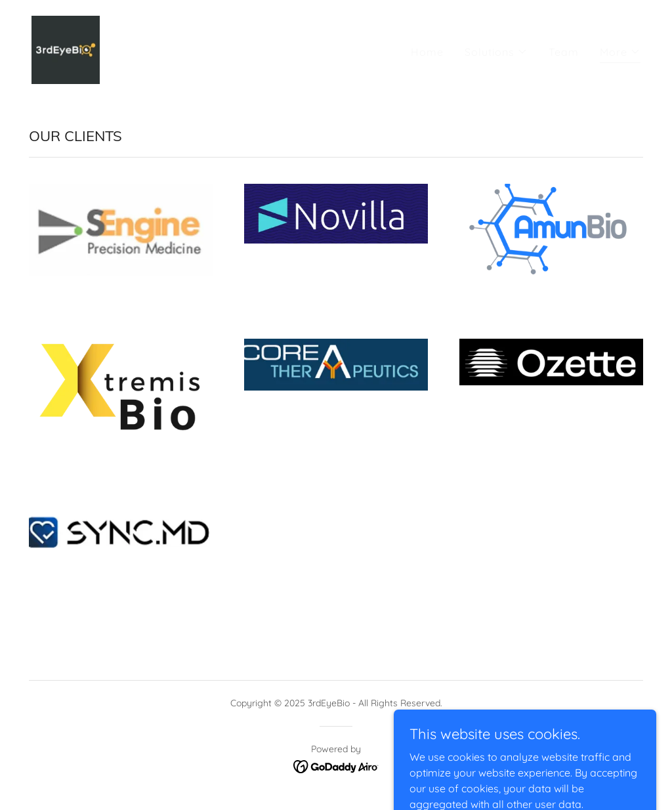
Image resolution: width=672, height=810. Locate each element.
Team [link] (564, 52)
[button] (496, 52)
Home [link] (427, 52)
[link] (66, 49)
